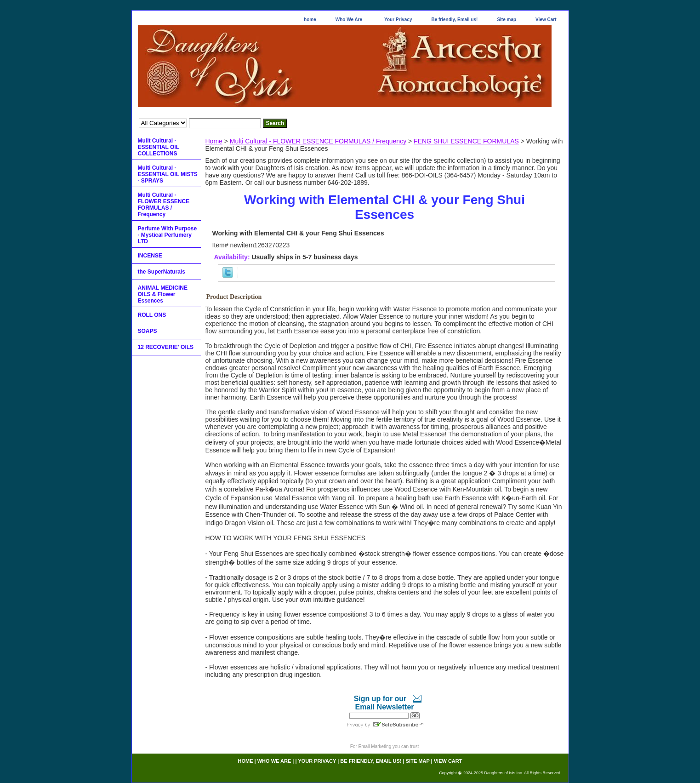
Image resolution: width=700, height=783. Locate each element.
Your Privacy (398, 20)
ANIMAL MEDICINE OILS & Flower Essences (163, 294)
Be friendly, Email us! (454, 20)
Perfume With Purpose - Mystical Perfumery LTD (168, 235)
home (310, 20)
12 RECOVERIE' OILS (166, 347)
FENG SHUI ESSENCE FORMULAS (466, 141)
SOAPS (148, 331)
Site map (507, 20)
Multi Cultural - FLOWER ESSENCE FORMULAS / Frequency (318, 141)
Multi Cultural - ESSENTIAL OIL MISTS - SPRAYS (168, 174)
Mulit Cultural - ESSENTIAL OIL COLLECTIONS (159, 147)
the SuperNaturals (162, 272)
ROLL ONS (152, 315)
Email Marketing (375, 746)
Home (214, 141)
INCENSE (150, 256)
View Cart (546, 20)
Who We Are (349, 20)
